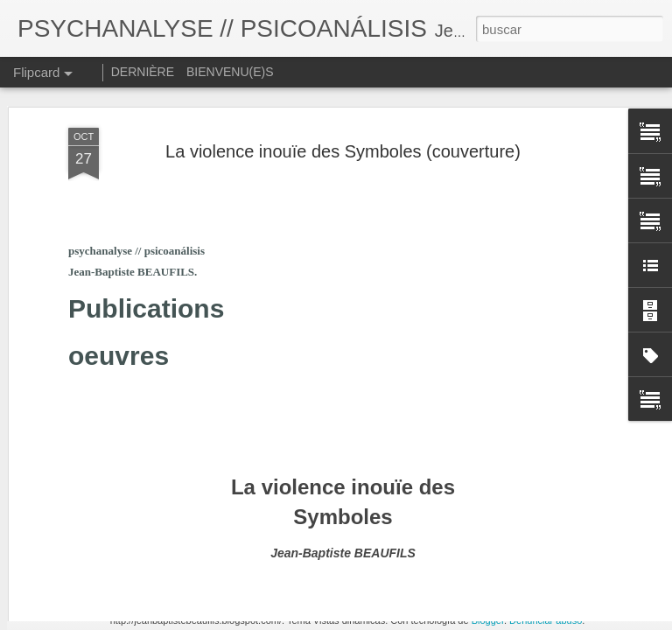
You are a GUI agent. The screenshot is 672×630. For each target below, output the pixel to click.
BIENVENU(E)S (230, 72)
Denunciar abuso (546, 620)
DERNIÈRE (143, 72)
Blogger (488, 620)
